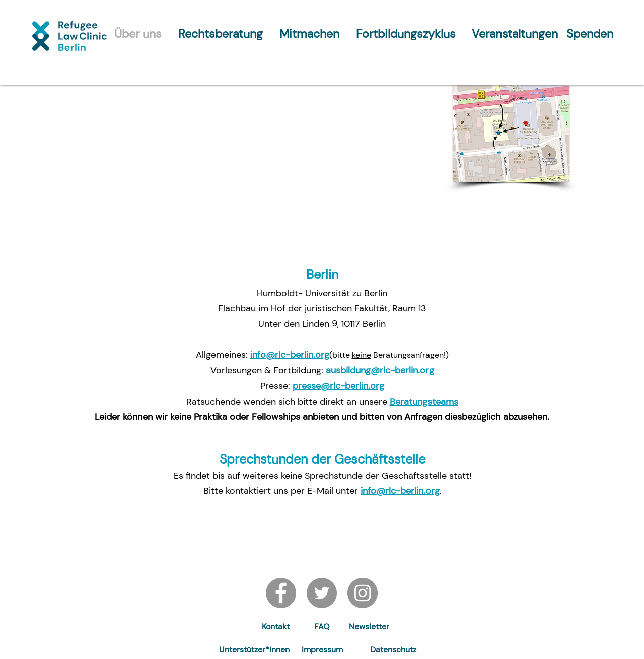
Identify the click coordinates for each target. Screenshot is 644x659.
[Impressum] (322, 650)
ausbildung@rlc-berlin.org (380, 370)
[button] (369, 627)
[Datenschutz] (393, 650)
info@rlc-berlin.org (290, 355)
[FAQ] (322, 627)
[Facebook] (281, 593)
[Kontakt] (276, 627)
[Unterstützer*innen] (254, 650)
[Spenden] (590, 34)
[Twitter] (322, 593)
